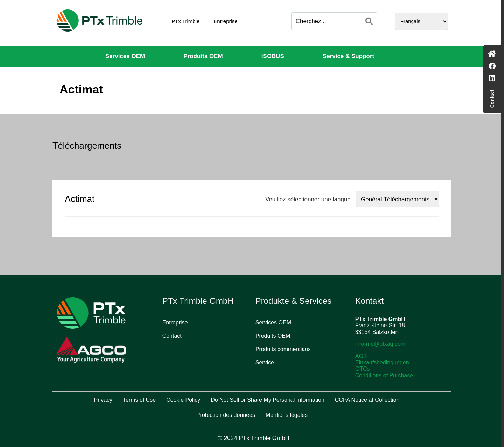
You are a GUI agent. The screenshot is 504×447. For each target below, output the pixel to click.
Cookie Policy (183, 400)
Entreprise (225, 21)
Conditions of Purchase (384, 375)
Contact (172, 336)
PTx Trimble (185, 21)
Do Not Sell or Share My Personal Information (268, 400)
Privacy (103, 400)
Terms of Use (139, 400)
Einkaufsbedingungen (382, 362)
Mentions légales (287, 415)
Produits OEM (203, 56)
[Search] (369, 21)
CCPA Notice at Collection (367, 400)
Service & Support (348, 56)
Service (265, 362)
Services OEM (125, 56)
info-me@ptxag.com (380, 344)
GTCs (363, 369)
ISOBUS (273, 56)
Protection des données (226, 415)
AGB (361, 356)
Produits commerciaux (283, 349)
